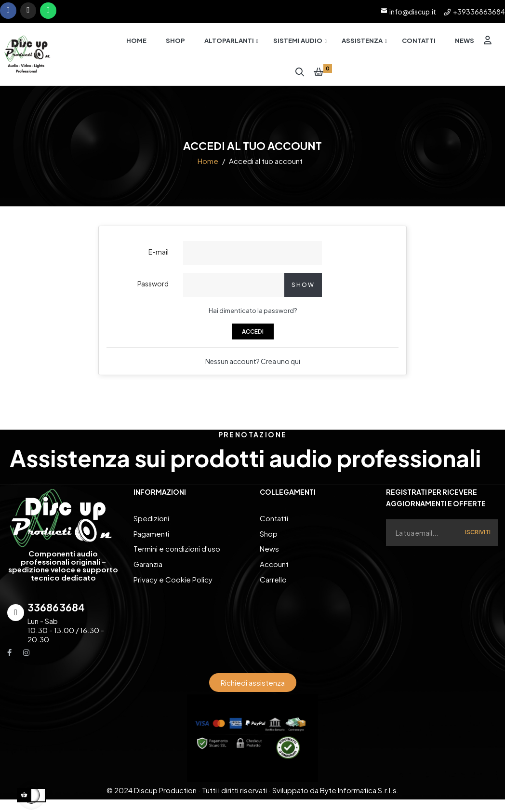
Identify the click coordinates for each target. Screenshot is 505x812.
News (269, 551)
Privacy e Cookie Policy (173, 580)
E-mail (159, 256)
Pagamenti (151, 536)
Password (153, 288)
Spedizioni (151, 522)
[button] (253, 687)
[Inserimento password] (234, 289)
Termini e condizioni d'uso (177, 551)
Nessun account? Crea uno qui (253, 365)
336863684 (56, 612)
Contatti (274, 522)
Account (274, 565)
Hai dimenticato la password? (253, 315)
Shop (269, 536)
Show (303, 289)
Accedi (253, 336)
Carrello (273, 580)
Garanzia (148, 565)
